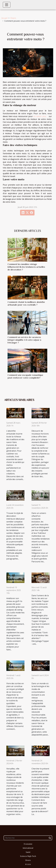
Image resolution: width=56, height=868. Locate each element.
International (28, 848)
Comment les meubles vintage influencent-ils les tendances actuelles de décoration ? (26, 267)
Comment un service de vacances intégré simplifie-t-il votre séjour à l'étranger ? (24, 340)
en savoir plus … (41, 116)
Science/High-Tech (28, 856)
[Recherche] (28, 838)
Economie (28, 844)
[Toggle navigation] (7, 5)
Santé (28, 852)
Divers (13, 18)
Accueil (4, 18)
